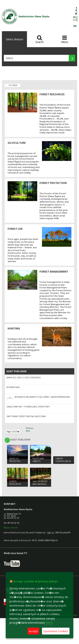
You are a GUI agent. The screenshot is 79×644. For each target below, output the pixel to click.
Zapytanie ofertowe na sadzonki (26, 416)
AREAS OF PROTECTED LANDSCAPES (15, 461)
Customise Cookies (56, 631)
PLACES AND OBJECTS (38, 460)
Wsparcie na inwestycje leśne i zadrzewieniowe (42, 397)
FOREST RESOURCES (15, 483)
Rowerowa (13, 387)
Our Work (13, 85)
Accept (33, 631)
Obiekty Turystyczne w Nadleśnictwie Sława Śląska (63, 463)
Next (28, 431)
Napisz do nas (11, 528)
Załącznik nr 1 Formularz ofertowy (28, 407)
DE (75, 26)
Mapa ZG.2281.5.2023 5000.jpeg (24, 377)
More (49, 623)
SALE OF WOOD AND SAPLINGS (40, 483)
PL (75, 17)
